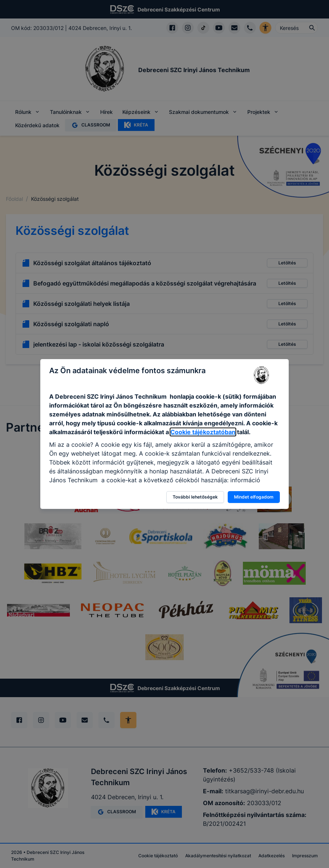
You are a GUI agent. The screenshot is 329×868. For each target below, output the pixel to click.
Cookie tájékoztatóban (203, 432)
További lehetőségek (195, 497)
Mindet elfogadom (254, 497)
